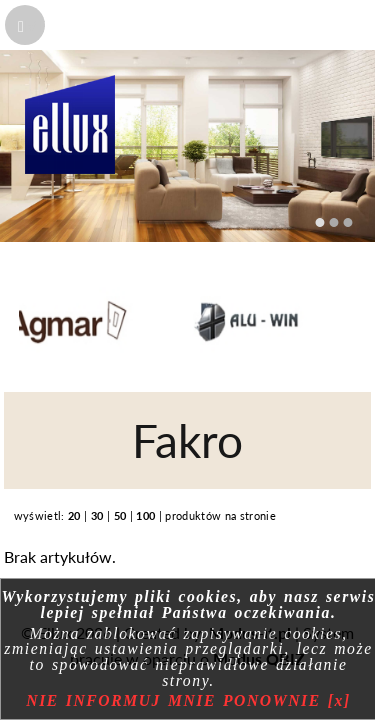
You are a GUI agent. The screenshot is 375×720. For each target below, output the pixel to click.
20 (74, 515)
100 (145, 515)
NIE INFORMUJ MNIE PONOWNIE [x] (188, 700)
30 (97, 515)
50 (120, 515)
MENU (48, 25)
